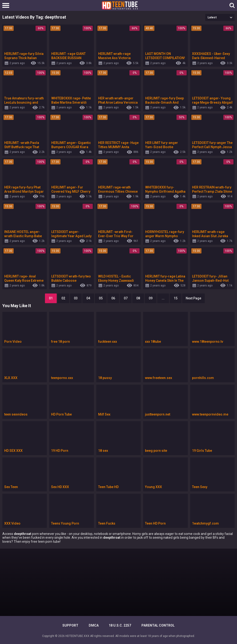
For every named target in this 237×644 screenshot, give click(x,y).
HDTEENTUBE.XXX (77, 636)
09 (151, 298)
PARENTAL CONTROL (158, 625)
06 (113, 298)
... (163, 298)
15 (176, 298)
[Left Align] (7, 5)
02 (63, 298)
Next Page (193, 298)
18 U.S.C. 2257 (120, 625)
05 (101, 298)
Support (70, 625)
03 (76, 298)
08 (138, 298)
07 (126, 298)
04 (88, 298)
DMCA (94, 625)
